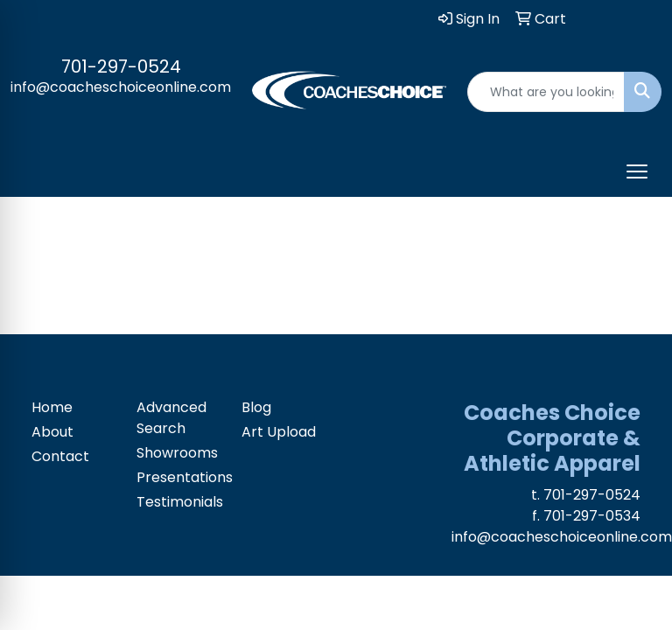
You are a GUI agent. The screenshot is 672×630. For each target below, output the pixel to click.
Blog (256, 407)
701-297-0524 (121, 66)
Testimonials (178, 502)
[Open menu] (637, 171)
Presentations (178, 477)
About (52, 432)
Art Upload (279, 432)
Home (52, 407)
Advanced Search (171, 418)
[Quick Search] (546, 92)
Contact (60, 456)
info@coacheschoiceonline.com (121, 87)
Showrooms (177, 453)
